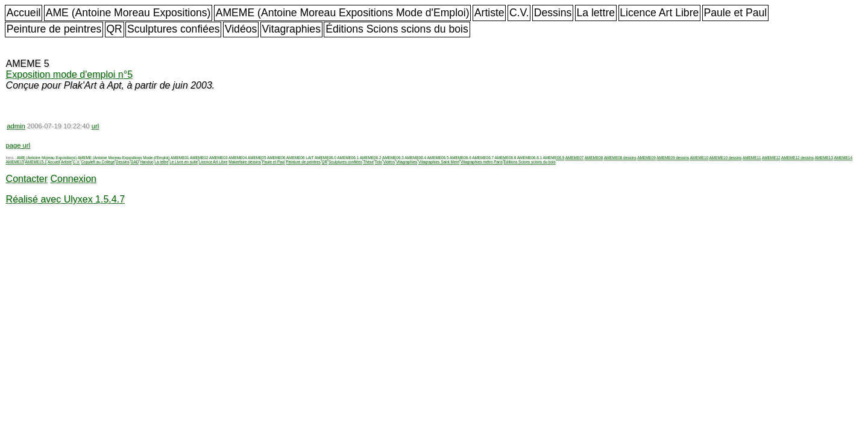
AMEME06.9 (553, 158)
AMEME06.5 (438, 158)
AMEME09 (646, 158)
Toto (379, 162)
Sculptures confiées (174, 29)
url (95, 126)
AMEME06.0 (325, 158)
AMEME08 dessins (620, 158)
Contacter (27, 179)
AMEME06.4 (415, 158)
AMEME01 (180, 158)
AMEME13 (824, 158)
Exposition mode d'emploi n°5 (69, 74)
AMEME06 (276, 158)
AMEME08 (594, 158)
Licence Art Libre (659, 13)
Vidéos (241, 29)
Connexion (73, 179)
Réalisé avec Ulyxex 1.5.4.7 (65, 199)
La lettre (596, 13)
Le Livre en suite (184, 162)
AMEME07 (575, 158)
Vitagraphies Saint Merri (439, 162)
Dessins (553, 13)
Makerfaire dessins (245, 162)
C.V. (519, 13)
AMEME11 (752, 158)
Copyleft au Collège (98, 162)
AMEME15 (15, 162)
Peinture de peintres (54, 29)
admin (16, 126)
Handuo (146, 162)
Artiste (489, 13)
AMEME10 (700, 158)
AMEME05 (257, 158)
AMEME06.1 (348, 158)
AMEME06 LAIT (300, 158)
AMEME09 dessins (673, 158)
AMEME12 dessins (797, 158)
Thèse (368, 162)
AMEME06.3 (393, 158)
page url (18, 145)
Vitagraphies (291, 29)
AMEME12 (771, 158)
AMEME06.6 (461, 158)
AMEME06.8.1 (530, 158)
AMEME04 (238, 158)
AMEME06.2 (371, 158)
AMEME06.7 (483, 158)
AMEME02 (199, 158)
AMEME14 (843, 158)
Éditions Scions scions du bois (397, 29)
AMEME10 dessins (726, 158)
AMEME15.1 (36, 162)
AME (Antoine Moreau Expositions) (128, 13)
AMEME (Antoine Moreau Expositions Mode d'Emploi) (343, 13)
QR (114, 29)
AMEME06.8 (506, 158)
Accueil (24, 13)
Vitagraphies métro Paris (482, 162)
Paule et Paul (736, 13)
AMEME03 (219, 158)
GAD (135, 162)
